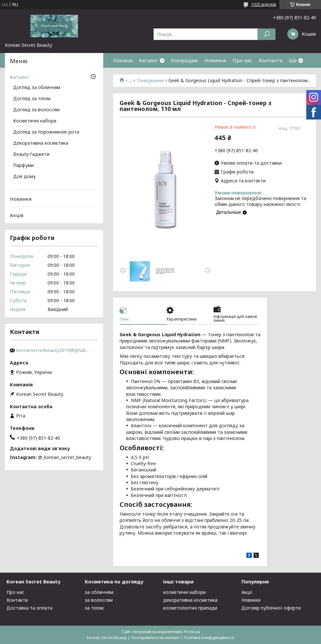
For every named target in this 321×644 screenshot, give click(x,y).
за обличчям (99, 592)
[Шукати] (266, 34)
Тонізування (150, 81)
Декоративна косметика (41, 143)
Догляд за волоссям (36, 110)
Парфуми (23, 166)
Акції (247, 592)
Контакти (271, 60)
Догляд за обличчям (37, 88)
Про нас (242, 60)
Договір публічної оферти (271, 608)
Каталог (149, 60)
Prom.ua (192, 632)
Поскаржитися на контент (155, 638)
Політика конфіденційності (209, 638)
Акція (17, 215)
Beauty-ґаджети (31, 155)
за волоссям (99, 600)
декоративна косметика (190, 600)
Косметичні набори (35, 121)
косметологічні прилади (190, 608)
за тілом (94, 608)
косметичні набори (184, 592)
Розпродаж (184, 60)
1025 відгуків (264, 4)
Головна (123, 60)
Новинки (215, 60)
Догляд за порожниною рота (46, 132)
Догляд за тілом (32, 99)
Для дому (24, 177)
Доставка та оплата (29, 608)
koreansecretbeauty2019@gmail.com (54, 350)
